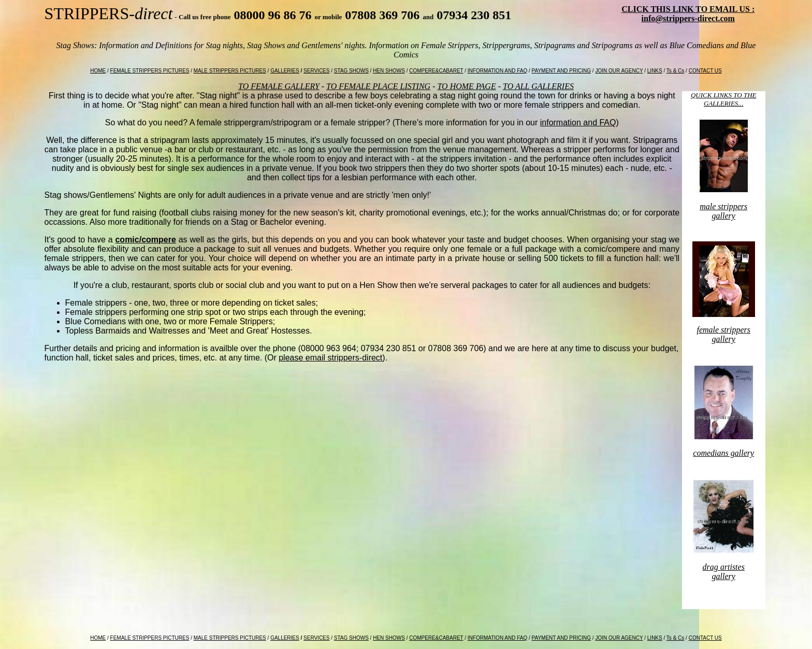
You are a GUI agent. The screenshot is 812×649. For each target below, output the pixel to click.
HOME (98, 71)
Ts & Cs (675, 71)
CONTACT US (705, 71)
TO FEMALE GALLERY (279, 86)
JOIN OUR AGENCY (619, 71)
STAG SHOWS (351, 71)
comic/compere (145, 240)
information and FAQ (578, 122)
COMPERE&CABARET (436, 71)
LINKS (655, 71)
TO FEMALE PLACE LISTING (378, 86)
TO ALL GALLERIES (538, 86)
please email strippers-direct (330, 358)
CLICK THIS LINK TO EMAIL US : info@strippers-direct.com (688, 14)
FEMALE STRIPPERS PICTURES (150, 71)
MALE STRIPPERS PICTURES (230, 71)
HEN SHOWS (389, 71)
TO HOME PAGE (467, 86)
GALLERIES (285, 71)
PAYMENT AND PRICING (561, 71)
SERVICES (316, 71)
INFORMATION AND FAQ (497, 71)
